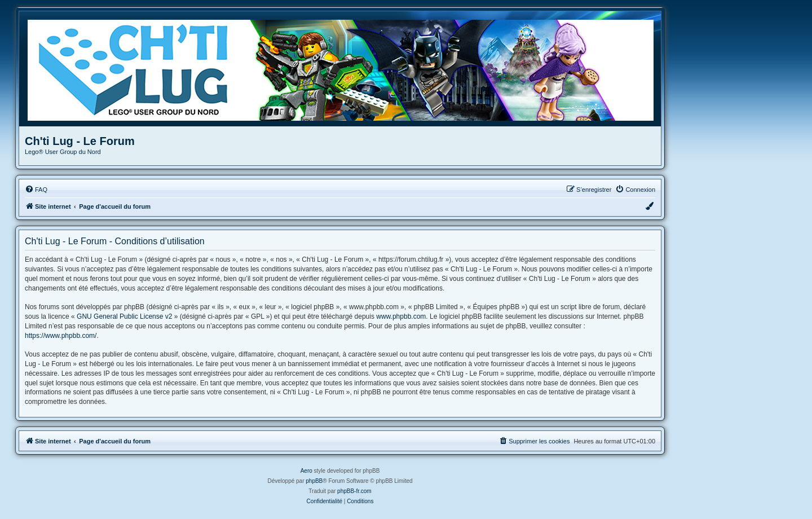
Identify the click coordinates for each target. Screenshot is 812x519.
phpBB (314, 481)
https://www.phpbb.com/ (61, 336)
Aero (306, 471)
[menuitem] (36, 190)
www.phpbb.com (401, 316)
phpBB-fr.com (354, 491)
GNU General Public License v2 (124, 316)
